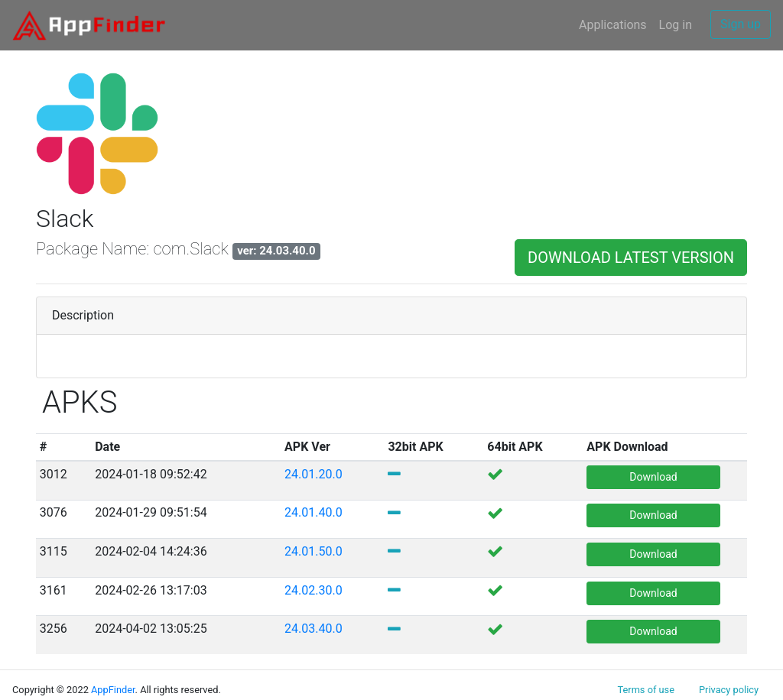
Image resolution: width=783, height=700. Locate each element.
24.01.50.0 (314, 551)
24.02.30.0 (314, 590)
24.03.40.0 (314, 629)
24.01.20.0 (314, 474)
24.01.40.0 (314, 512)
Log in (676, 25)
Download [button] (653, 477)
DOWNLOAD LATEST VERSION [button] (631, 258)
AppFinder (113, 690)
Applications (613, 25)
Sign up (741, 24)
